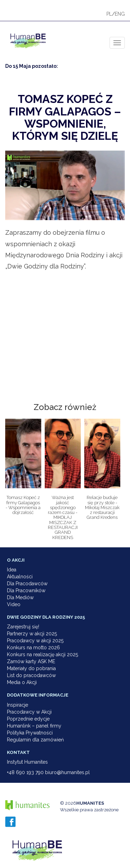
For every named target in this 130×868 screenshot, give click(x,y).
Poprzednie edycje (28, 719)
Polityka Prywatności (30, 733)
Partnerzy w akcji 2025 (32, 634)
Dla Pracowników (26, 590)
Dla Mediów (20, 597)
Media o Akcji (22, 682)
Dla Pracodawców (27, 584)
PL (109, 14)
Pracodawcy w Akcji (29, 712)
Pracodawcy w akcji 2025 (35, 641)
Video (14, 604)
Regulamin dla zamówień (35, 740)
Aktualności (20, 577)
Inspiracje (18, 705)
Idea (12, 570)
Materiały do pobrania (31, 668)
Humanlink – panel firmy (34, 726)
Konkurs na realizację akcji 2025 (42, 654)
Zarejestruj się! (23, 627)
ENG (120, 14)
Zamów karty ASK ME (31, 661)
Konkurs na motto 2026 (33, 648)
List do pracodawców (31, 675)
